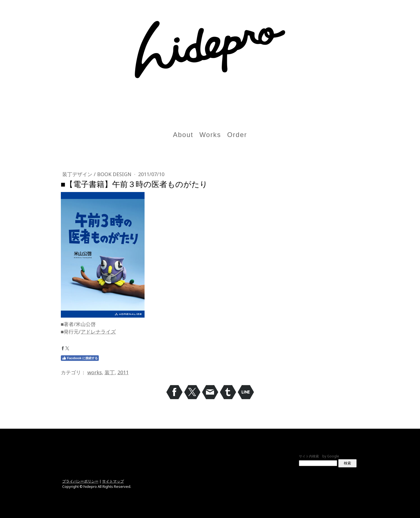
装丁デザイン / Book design (98, 174)
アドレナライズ (98, 332)
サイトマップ (113, 481)
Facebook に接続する (80, 358)
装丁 (110, 372)
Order (237, 135)
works (95, 372)
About (183, 135)
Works (210, 135)
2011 (123, 372)
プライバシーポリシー (80, 481)
